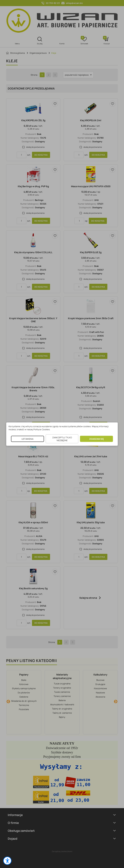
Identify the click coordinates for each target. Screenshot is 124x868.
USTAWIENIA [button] (27, 439)
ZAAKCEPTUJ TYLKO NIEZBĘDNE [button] (62, 439)
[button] (7, 861)
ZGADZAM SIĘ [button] (97, 439)
